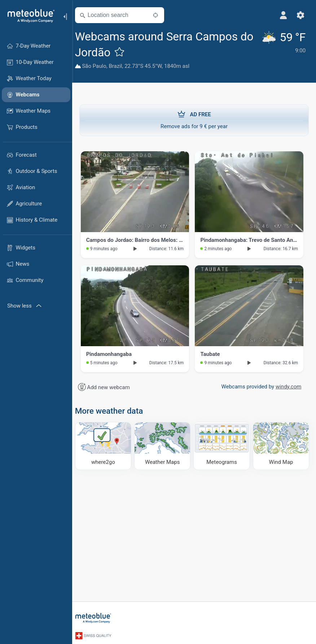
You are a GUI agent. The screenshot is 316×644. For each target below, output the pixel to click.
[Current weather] (285, 50)
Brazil (120, 66)
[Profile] (283, 15)
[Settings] (300, 15)
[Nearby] (160, 15)
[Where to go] (107, 446)
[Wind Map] (281, 446)
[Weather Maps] (165, 446)
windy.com (288, 387)
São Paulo (99, 66)
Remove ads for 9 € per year (194, 120)
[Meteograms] (223, 446)
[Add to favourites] (124, 52)
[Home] (28, 16)
